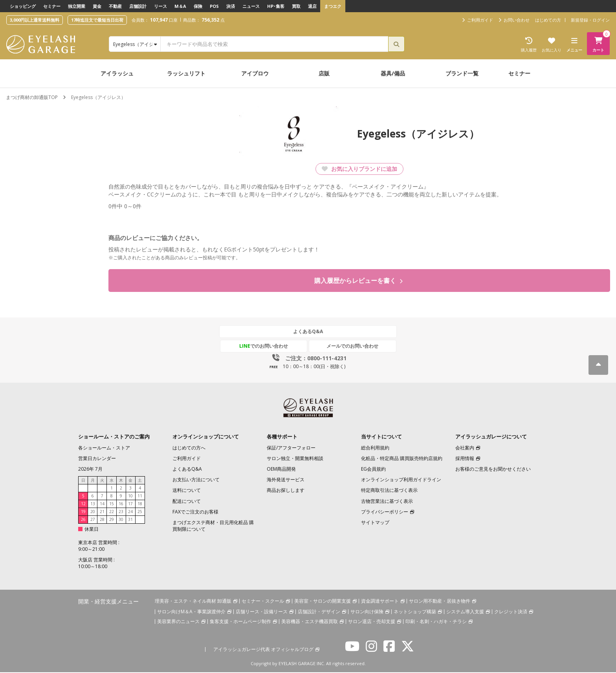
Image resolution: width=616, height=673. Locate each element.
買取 (296, 6)
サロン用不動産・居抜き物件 (440, 601)
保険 (198, 6)
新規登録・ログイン (590, 20)
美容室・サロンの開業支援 (323, 601)
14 (102, 504)
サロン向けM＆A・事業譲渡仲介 (191, 612)
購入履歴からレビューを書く (358, 281)
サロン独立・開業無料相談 (295, 459)
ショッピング (23, 6)
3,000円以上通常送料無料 (35, 20)
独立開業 (77, 6)
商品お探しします (286, 491)
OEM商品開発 (281, 470)
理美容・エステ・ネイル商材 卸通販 (193, 601)
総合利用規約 (375, 448)
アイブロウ (255, 73)
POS (214, 6)
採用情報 (465, 459)
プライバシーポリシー (385, 513)
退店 (312, 6)
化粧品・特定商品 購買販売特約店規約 (402, 459)
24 (130, 512)
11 (140, 497)
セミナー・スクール (263, 601)
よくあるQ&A (308, 332)
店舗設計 (138, 6)
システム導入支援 (465, 612)
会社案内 (465, 448)
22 (112, 512)
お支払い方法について (196, 480)
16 (121, 504)
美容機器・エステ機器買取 (310, 622)
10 (130, 497)
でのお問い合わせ (271, 347)
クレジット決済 (511, 612)
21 (102, 512)
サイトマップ (375, 523)
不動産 (115, 6)
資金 (97, 6)
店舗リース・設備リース (262, 612)
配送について (187, 502)
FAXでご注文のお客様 (195, 513)
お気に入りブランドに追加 (359, 169)
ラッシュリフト (186, 73)
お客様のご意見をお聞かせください (493, 470)
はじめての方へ (189, 448)
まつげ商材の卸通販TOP (32, 97)
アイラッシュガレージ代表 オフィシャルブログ (263, 650)
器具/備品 (393, 73)
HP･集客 (276, 6)
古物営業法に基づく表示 (387, 502)
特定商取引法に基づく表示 (389, 491)
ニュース (251, 6)
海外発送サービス (286, 480)
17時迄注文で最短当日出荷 (97, 20)
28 (102, 520)
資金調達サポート (380, 601)
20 (93, 512)
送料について (187, 491)
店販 (324, 73)
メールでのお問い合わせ (345, 347)
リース (160, 6)
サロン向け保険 (367, 612)
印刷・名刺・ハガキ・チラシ (436, 622)
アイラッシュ (117, 73)
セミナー (52, 6)
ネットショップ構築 (415, 612)
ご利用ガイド (187, 459)
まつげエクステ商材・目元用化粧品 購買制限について (213, 526)
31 (130, 520)
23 (121, 512)
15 (112, 504)
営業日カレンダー (97, 459)
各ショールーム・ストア (104, 448)
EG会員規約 (373, 470)
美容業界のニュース (178, 622)
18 (140, 504)
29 (112, 520)
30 (121, 520)
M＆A (180, 6)
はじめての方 (548, 20)
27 (93, 520)
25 (140, 512)
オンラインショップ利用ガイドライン (401, 480)
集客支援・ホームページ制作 (240, 622)
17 (130, 504)
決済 (231, 6)
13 (93, 504)
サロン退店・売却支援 (372, 622)
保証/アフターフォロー (291, 448)
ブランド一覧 (462, 73)
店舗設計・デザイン (319, 612)
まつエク (333, 6)
